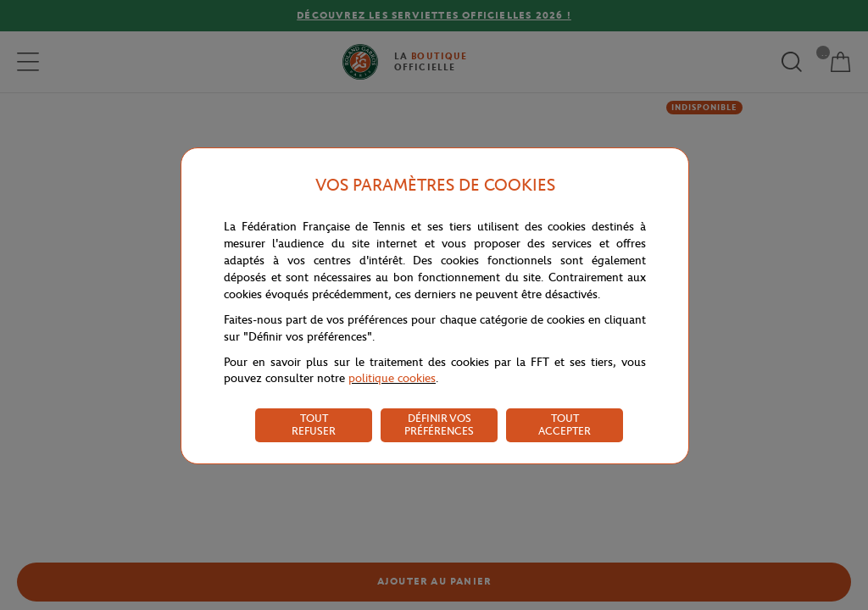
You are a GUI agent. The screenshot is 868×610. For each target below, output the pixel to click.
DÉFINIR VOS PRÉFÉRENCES (439, 424)
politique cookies (392, 378)
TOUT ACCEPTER (565, 424)
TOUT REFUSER (314, 424)
